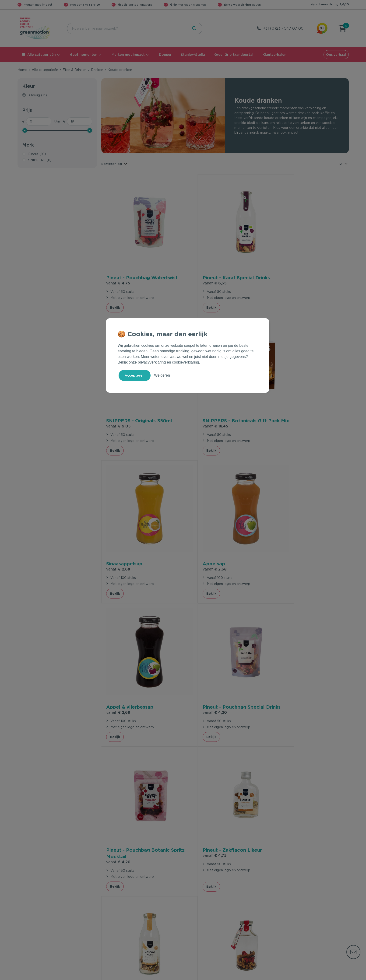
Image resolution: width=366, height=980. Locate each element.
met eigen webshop (188, 5)
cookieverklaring (186, 362)
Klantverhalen (274, 55)
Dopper (165, 55)
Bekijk (115, 293)
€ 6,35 (201, 268)
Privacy (299, 976)
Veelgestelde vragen (118, 901)
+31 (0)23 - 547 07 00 (283, 28)
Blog (273, 916)
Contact (108, 894)
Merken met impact (128, 55)
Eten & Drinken (75, 70)
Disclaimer (341, 976)
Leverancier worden (201, 916)
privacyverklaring (152, 362)
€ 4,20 (201, 540)
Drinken (97, 70)
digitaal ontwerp (135, 5)
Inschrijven (303, 845)
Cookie (318, 976)
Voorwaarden (274, 976)
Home (22, 70)
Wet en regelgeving (117, 909)
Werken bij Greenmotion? (290, 909)
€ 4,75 (118, 268)
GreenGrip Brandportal (234, 55)
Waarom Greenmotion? (288, 901)
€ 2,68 (201, 397)
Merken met (38, 5)
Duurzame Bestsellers (203, 909)
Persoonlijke (85, 5)
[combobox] (127, 28)
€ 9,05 (283, 268)
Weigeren (162, 375)
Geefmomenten (84, 55)
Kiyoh (330, 4)
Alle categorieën (39, 55)
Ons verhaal (336, 55)
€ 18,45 (119, 404)
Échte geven (242, 5)
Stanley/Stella (193, 55)
